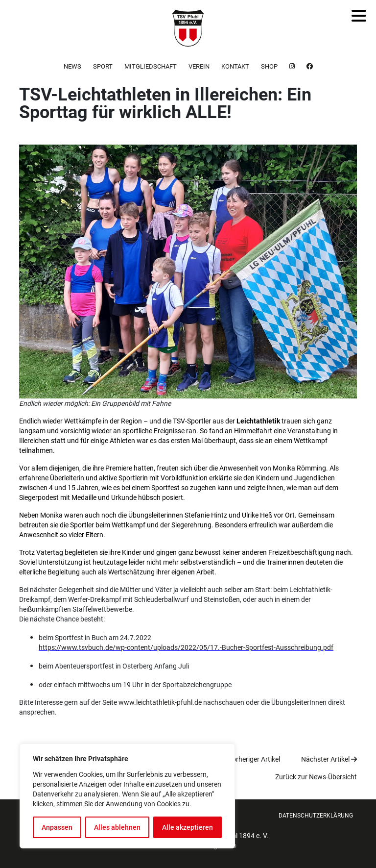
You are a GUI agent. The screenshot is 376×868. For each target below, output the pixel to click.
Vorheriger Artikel (250, 759)
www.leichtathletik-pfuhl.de (160, 702)
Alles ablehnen (117, 827)
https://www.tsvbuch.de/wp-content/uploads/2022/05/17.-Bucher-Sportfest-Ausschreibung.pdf (186, 647)
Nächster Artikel (329, 759)
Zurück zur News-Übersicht (316, 777)
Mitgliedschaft (151, 66)
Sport (103, 66)
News (72, 66)
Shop (269, 66)
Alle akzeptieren (188, 827)
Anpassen (57, 827)
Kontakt (235, 66)
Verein (199, 66)
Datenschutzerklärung (316, 816)
